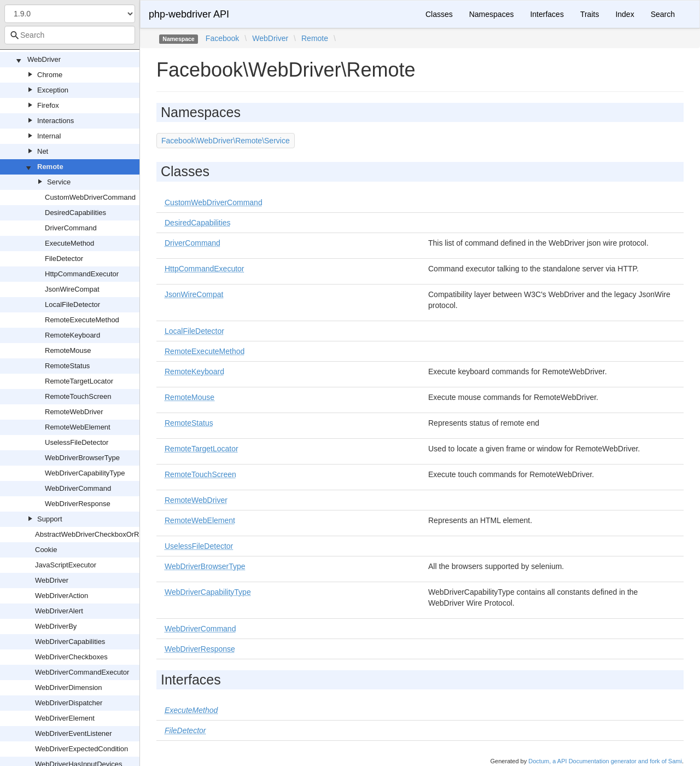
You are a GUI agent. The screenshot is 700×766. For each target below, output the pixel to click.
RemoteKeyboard (72, 335)
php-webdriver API (189, 14)
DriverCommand (71, 228)
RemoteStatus (67, 366)
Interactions (56, 121)
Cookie (46, 550)
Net (43, 151)
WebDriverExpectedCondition (81, 749)
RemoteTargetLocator (79, 381)
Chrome (50, 75)
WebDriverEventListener (74, 733)
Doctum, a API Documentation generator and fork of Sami (605, 761)
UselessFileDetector (77, 442)
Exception (53, 90)
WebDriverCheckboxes (71, 657)
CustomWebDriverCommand (90, 197)
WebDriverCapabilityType (85, 473)
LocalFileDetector (72, 304)
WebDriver (44, 59)
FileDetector (64, 259)
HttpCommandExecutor (82, 274)
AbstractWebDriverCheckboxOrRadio (94, 534)
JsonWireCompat (72, 289)
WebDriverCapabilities (70, 642)
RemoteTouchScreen (78, 396)
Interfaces (547, 14)
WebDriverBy (56, 626)
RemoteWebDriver (74, 412)
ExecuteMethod (69, 243)
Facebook (222, 38)
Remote (50, 167)
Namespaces (492, 14)
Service (59, 182)
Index (625, 14)
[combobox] (70, 35)
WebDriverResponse (78, 504)
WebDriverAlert (59, 611)
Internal (49, 136)
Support (50, 519)
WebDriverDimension (69, 687)
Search (663, 14)
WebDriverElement (65, 718)
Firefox (48, 105)
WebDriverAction (62, 596)
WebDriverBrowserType (82, 458)
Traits (590, 14)
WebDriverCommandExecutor (82, 672)
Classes (439, 14)
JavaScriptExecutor (66, 565)
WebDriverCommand (78, 488)
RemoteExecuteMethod (82, 320)
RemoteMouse (68, 350)
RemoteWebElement (78, 427)
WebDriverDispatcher (69, 703)
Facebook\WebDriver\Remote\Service (226, 141)
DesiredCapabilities (75, 213)
